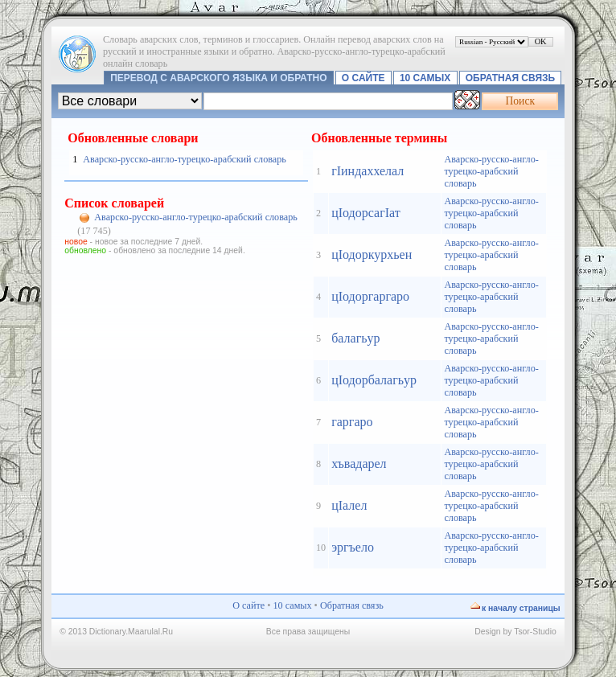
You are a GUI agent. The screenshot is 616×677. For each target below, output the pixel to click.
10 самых (425, 78)
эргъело (353, 547)
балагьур (355, 338)
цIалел (349, 505)
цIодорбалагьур (374, 380)
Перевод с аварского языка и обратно (218, 78)
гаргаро (352, 422)
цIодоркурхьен (372, 254)
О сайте (363, 78)
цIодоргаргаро (370, 296)
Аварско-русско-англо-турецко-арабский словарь (184, 159)
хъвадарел (359, 464)
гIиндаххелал (368, 171)
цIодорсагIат (366, 213)
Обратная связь (510, 78)
